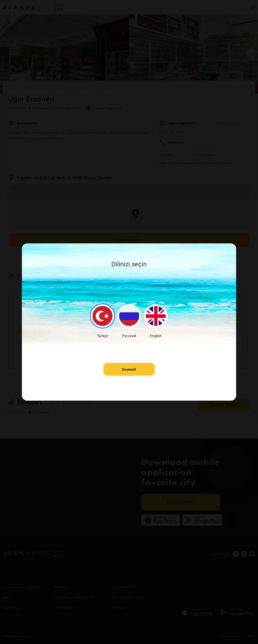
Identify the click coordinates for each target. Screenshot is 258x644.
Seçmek (129, 369)
